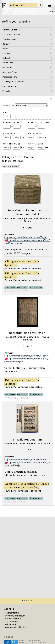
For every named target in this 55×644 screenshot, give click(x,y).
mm (23, 137)
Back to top (28, 600)
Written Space (12, 144)
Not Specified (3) (11, 166)
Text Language (9, 39)
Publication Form (10, 77)
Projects (6, 91)
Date (6, 112)
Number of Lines (13, 123)
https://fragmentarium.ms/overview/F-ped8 (26, 356)
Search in (25, 105)
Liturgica (6, 53)
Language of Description (13, 82)
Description (37, 288)
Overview (11, 288)
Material (6, 58)
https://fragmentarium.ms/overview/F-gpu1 (26, 237)
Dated (5, 49)
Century (6, 44)
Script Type (8, 63)
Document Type (10, 72)
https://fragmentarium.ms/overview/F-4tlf (26, 460)
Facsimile (23, 288)
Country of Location (11, 35)
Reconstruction (9, 86)
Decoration (7, 67)
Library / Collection (11, 30)
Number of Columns (39, 123)
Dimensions (10, 133)
